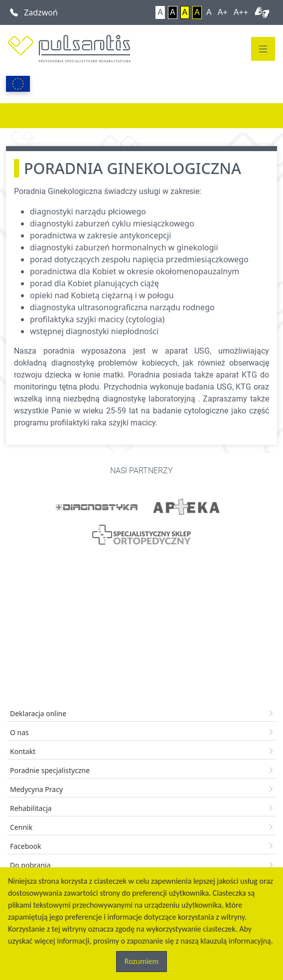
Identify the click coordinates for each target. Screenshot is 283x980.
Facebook (26, 846)
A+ (223, 12)
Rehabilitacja (31, 808)
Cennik (21, 827)
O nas (19, 732)
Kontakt (23, 751)
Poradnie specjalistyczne (50, 770)
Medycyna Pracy (36, 789)
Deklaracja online (38, 713)
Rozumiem (141, 961)
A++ (241, 12)
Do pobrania (30, 865)
